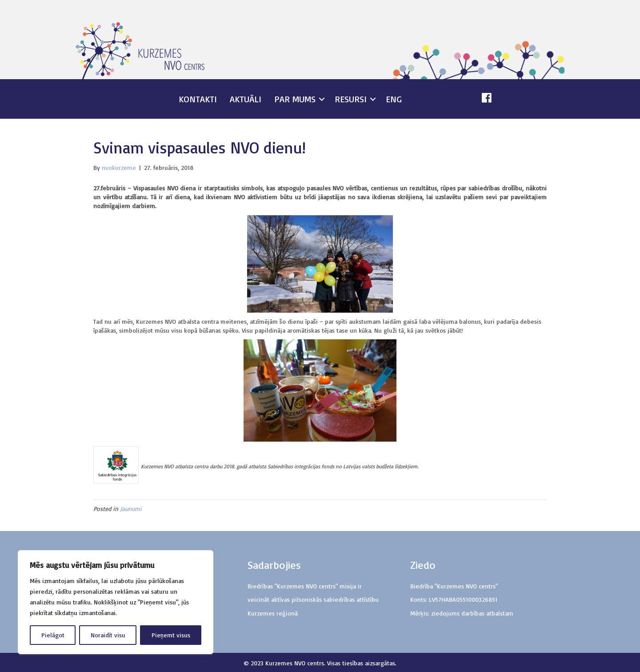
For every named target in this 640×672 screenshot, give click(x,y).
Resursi (351, 99)
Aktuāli (246, 99)
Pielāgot (53, 635)
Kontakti (198, 99)
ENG (394, 99)
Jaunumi (131, 509)
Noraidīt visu (108, 635)
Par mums (295, 99)
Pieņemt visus (171, 635)
